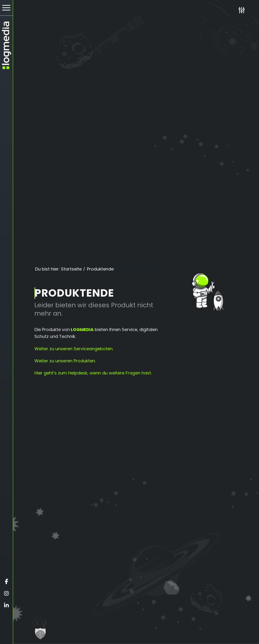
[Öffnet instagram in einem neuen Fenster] (6, 593)
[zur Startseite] (6, 45)
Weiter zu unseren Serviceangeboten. (74, 349)
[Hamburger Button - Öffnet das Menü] (6, 8)
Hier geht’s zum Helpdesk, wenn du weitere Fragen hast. (93, 373)
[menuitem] (6, 8)
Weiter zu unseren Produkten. (65, 361)
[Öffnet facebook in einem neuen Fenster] (6, 582)
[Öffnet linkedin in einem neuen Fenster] (6, 605)
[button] (40, 634)
